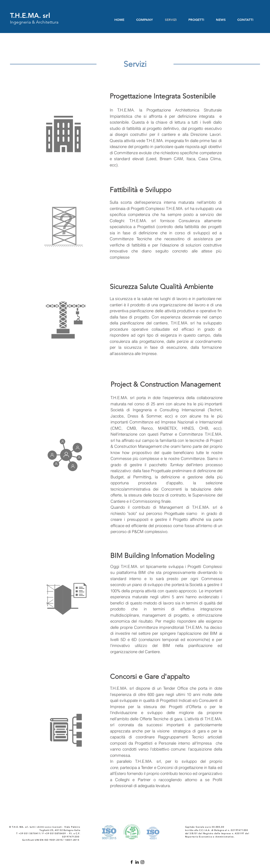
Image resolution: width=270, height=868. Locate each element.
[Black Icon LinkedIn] (137, 862)
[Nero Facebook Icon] (132, 862)
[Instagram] (142, 862)
